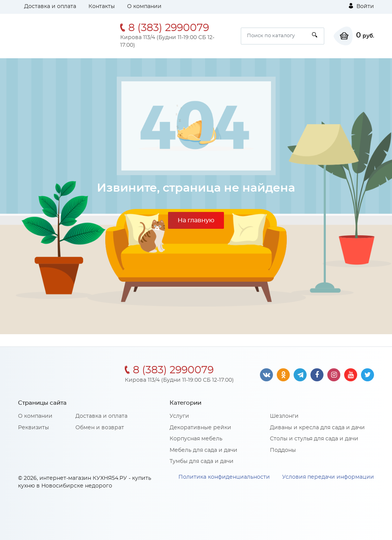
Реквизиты (33, 428)
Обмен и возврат (100, 428)
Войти (361, 6)
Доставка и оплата (50, 7)
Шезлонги (284, 416)
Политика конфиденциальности (224, 477)
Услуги (179, 416)
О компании (144, 7)
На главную (196, 220)
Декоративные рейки (200, 428)
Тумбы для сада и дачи (202, 461)
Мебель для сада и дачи (203, 450)
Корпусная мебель (196, 439)
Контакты (102, 7)
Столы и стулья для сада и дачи (314, 439)
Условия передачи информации (328, 477)
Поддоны (283, 450)
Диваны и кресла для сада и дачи (317, 428)
